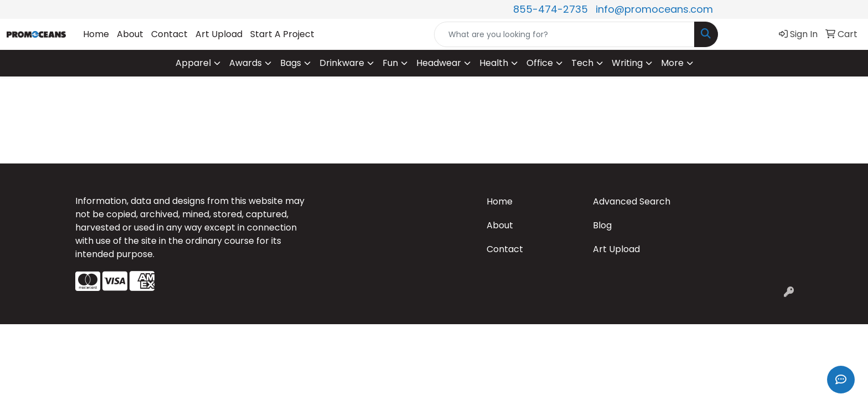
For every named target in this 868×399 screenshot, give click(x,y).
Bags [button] (291, 63)
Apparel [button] (193, 63)
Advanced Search (632, 201)
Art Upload (219, 34)
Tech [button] (582, 63)
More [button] (672, 63)
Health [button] (494, 63)
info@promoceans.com (654, 9)
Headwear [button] (439, 63)
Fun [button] (390, 63)
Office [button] (540, 63)
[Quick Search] (564, 34)
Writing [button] (627, 63)
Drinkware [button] (342, 63)
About (130, 34)
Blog (602, 225)
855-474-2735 (551, 9)
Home (96, 34)
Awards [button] (246, 63)
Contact (169, 34)
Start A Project (282, 34)
